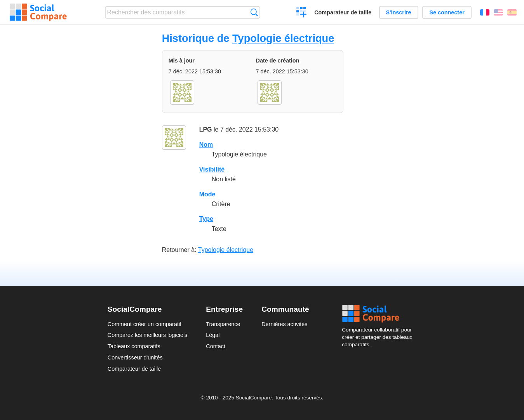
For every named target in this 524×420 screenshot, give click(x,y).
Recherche (254, 12)
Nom (206, 145)
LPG (206, 129)
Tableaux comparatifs (134, 346)
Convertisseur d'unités (135, 358)
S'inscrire (399, 12)
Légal (213, 335)
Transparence (223, 324)
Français (485, 12)
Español (512, 12)
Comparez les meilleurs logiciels (148, 335)
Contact (216, 346)
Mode (207, 194)
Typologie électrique (283, 38)
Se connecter (447, 12)
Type (206, 219)
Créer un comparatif (302, 13)
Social (379, 314)
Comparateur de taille (343, 12)
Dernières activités (284, 324)
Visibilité (212, 169)
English (498, 12)
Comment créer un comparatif (144, 324)
